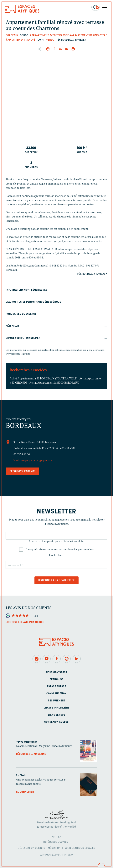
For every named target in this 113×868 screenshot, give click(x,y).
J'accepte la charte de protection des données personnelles (60, 550)
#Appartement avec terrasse (49, 36)
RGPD (68, 848)
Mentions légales (83, 848)
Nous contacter (56, 672)
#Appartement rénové (21, 40)
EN (60, 837)
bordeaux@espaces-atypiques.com (33, 461)
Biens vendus (56, 715)
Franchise (56, 680)
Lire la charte (57, 555)
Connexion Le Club (56, 722)
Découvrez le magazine (31, 754)
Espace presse (56, 687)
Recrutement (56, 701)
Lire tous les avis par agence (25, 622)
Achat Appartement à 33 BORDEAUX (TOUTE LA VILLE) (44, 378)
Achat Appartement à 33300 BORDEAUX (54, 383)
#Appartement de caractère (88, 36)
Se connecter (25, 792)
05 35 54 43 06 (22, 454)
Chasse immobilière (57, 708)
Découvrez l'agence (23, 471)
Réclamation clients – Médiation (39, 848)
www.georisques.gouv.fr (18, 354)
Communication (56, 694)
